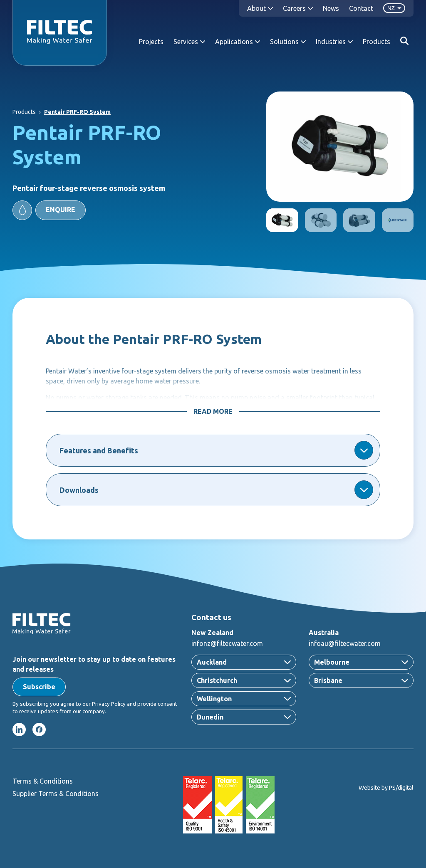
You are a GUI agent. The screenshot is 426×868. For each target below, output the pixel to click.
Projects (151, 42)
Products (376, 42)
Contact (361, 8)
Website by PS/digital (386, 788)
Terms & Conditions (43, 781)
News (331, 8)
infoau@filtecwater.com (345, 643)
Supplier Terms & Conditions (56, 794)
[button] (49, 210)
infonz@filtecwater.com (227, 643)
